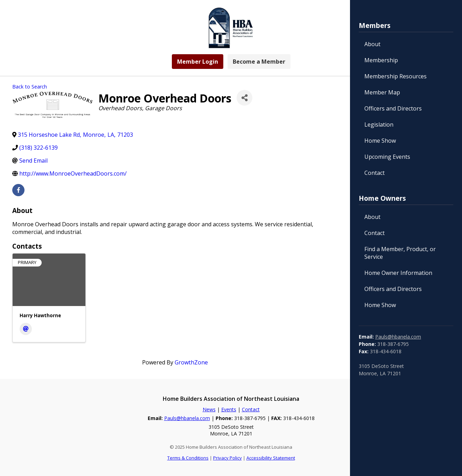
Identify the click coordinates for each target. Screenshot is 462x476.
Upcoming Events (387, 157)
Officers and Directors (393, 108)
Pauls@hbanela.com (398, 337)
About (372, 44)
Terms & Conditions (188, 458)
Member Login (198, 62)
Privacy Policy (227, 458)
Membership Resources (395, 76)
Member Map (382, 92)
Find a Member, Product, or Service (400, 253)
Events (229, 409)
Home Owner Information (398, 273)
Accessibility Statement (271, 458)
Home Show (380, 141)
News (209, 409)
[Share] (244, 98)
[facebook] (18, 190)
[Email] (26, 329)
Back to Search (30, 87)
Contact (374, 173)
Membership (381, 60)
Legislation (379, 125)
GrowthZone (191, 362)
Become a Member (259, 62)
